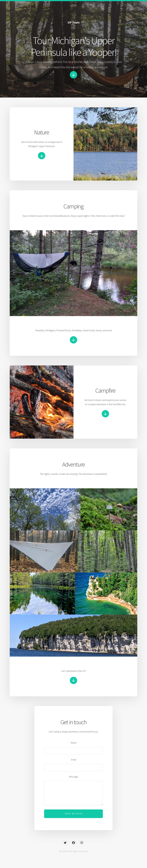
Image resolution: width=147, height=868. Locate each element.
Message (73, 777)
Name (73, 743)
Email (74, 760)
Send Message (74, 814)
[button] (73, 75)
